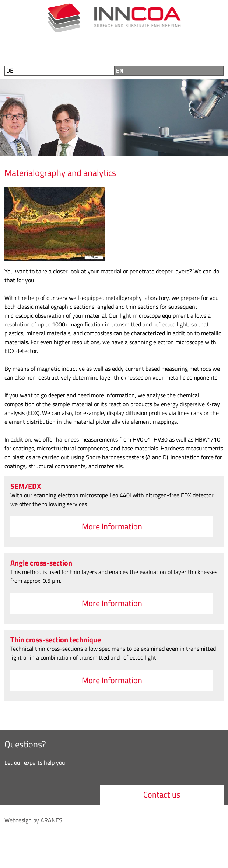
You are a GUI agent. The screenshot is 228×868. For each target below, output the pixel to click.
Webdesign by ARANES (33, 820)
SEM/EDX (26, 486)
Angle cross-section (41, 563)
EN (120, 70)
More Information (112, 526)
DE (10, 70)
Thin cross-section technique (56, 639)
